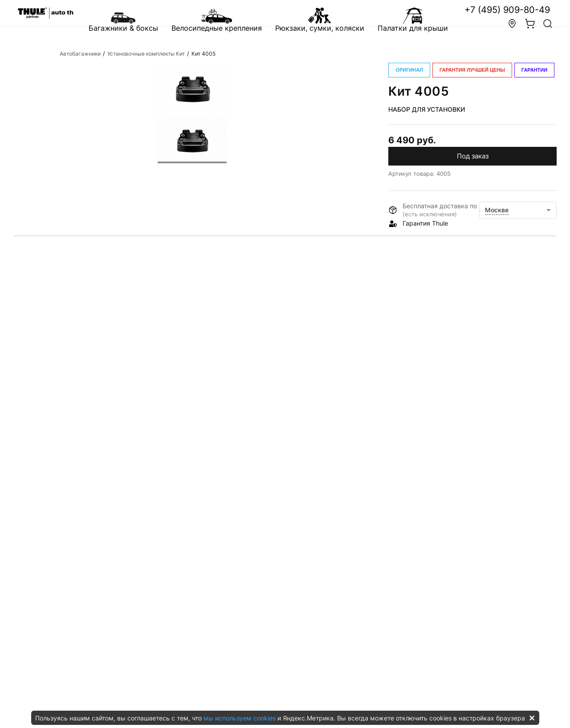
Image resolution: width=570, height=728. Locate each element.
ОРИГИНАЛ (409, 70)
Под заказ (473, 156)
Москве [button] (497, 210)
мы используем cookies (240, 718)
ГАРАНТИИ (534, 70)
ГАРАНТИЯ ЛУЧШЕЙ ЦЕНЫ (472, 70)
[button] (548, 25)
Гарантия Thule (425, 223)
